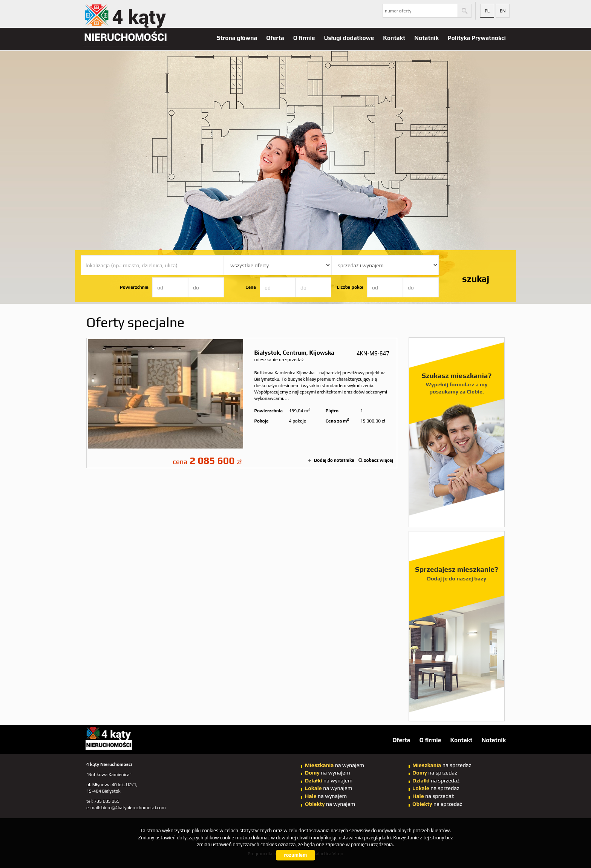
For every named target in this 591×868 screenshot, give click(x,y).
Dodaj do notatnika (334, 460)
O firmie (304, 38)
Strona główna (237, 38)
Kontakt (394, 38)
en (503, 11)
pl (487, 11)
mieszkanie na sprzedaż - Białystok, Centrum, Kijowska (242, 403)
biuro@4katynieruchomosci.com (134, 808)
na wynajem (335, 765)
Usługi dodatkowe (349, 38)
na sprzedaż (442, 765)
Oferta (275, 38)
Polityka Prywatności (477, 38)
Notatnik (426, 38)
